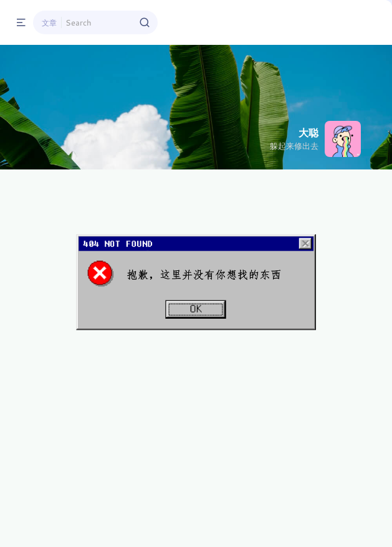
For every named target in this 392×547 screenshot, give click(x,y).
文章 (49, 22)
